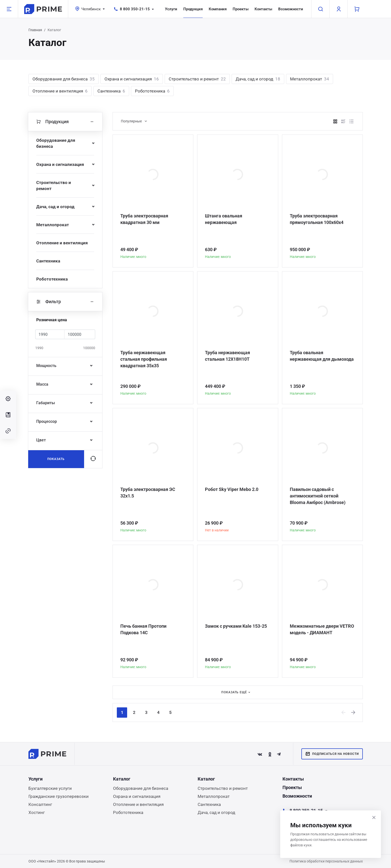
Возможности (291, 9)
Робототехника (152, 91)
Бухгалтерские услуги (50, 788)
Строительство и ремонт (197, 79)
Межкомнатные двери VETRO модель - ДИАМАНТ (322, 629)
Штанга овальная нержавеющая (224, 219)
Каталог (122, 779)
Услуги (171, 9)
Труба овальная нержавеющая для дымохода (322, 356)
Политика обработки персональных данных (326, 861)
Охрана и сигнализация (132, 79)
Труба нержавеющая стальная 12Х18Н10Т (227, 356)
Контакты (263, 9)
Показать (56, 459)
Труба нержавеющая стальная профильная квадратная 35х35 (144, 359)
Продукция (193, 9)
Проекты (241, 9)
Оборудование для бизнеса (64, 79)
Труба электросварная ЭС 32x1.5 (148, 493)
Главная (35, 30)
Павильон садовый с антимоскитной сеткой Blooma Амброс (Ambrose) (318, 496)
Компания (218, 9)
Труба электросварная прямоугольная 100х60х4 (317, 219)
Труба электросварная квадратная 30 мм (144, 219)
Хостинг (37, 812)
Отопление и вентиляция (60, 91)
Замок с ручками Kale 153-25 (236, 626)
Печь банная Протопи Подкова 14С (143, 629)
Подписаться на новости (332, 754)
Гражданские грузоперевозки (59, 796)
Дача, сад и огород (258, 79)
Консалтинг (40, 804)
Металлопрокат (310, 79)
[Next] (353, 712)
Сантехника (111, 91)
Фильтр (65, 302)
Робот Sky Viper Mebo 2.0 (232, 489)
